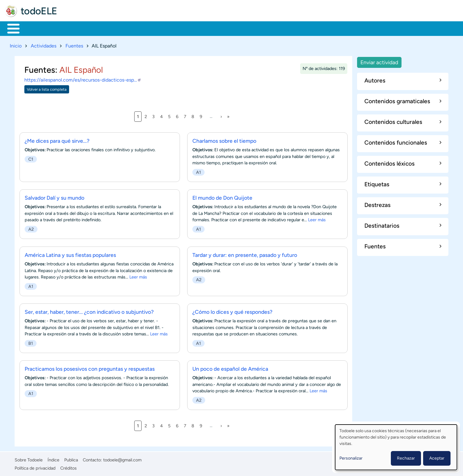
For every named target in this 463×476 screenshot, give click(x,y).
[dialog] (396, 447)
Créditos (68, 467)
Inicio (10, 28)
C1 (31, 158)
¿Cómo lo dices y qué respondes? (232, 311)
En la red (146, 28)
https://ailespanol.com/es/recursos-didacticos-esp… (83, 79)
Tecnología (185, 28)
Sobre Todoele (29, 459)
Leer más (317, 219)
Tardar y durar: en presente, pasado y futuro (245, 254)
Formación (75, 28)
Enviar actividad (379, 61)
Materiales (34, 28)
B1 (31, 342)
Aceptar (437, 458)
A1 (198, 171)
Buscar (254, 28)
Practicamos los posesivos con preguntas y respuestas (90, 367)
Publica (71, 459)
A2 (31, 228)
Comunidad (226, 28)
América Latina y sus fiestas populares (70, 254)
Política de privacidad (35, 467)
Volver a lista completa (47, 88)
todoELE (39, 11)
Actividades (44, 45)
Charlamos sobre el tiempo (224, 140)
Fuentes (74, 45)
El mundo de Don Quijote (222, 197)
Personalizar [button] (351, 458)
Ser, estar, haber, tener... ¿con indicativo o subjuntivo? (89, 311)
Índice (53, 459)
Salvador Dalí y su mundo (54, 197)
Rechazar (406, 458)
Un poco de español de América (230, 367)
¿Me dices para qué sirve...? (57, 140)
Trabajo (112, 28)
